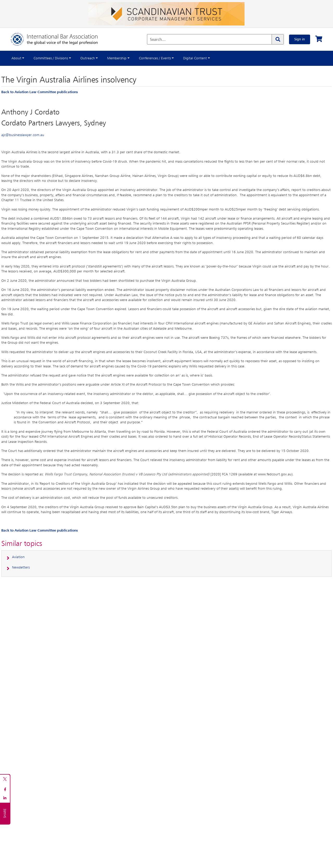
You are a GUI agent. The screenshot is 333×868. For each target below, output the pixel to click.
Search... (158, 40)
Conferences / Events (155, 58)
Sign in (300, 39)
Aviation (18, 557)
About (16, 58)
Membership (117, 58)
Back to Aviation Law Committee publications (40, 92)
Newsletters (21, 567)
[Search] (278, 39)
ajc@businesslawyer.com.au (23, 135)
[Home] (59, 39)
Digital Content (195, 58)
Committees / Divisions (51, 58)
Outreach (88, 58)
